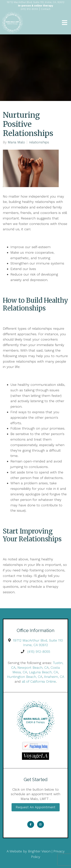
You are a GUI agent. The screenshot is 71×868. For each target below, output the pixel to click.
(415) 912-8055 (39, 652)
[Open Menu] (65, 23)
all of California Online (39, 681)
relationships (39, 142)
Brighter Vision (39, 851)
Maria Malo (16, 142)
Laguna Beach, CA (43, 672)
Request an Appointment (36, 807)
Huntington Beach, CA (25, 677)
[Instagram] (41, 824)
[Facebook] (31, 824)
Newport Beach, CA (33, 667)
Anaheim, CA (54, 677)
